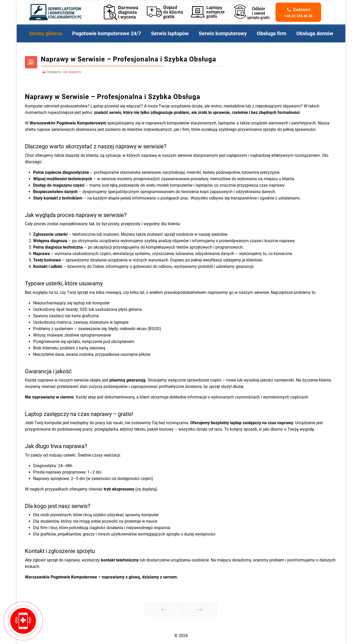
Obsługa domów (315, 33)
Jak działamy (72, 72)
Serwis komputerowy (223, 33)
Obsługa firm (271, 33)
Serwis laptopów (170, 33)
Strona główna (46, 33)
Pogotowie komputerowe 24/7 (107, 33)
